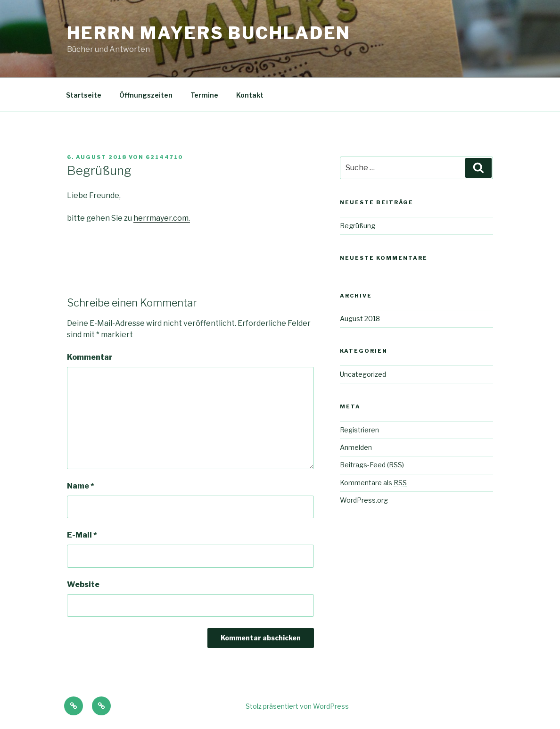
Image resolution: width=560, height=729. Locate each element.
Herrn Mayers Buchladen (209, 33)
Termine (204, 95)
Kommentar (90, 357)
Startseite (84, 95)
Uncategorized (363, 374)
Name (81, 486)
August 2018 (360, 319)
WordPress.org (364, 500)
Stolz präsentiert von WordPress (297, 706)
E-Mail (82, 535)
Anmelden (356, 447)
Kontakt (250, 95)
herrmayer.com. (162, 218)
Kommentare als (373, 483)
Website (83, 584)
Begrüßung (358, 226)
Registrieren (359, 430)
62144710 (164, 157)
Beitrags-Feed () (372, 465)
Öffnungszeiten (146, 95)
